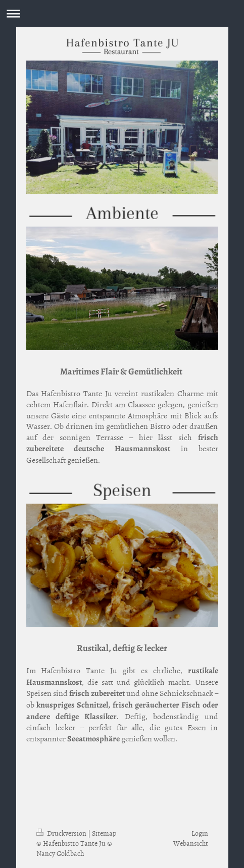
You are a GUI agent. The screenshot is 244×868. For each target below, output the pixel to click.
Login (200, 833)
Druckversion (62, 833)
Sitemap (104, 833)
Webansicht (191, 843)
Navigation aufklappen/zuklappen (122, 13)
